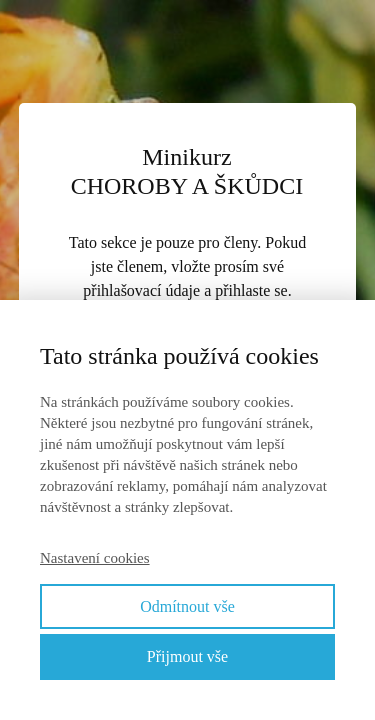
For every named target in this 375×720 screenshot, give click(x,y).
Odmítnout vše (187, 606)
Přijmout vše (187, 656)
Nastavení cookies (95, 558)
